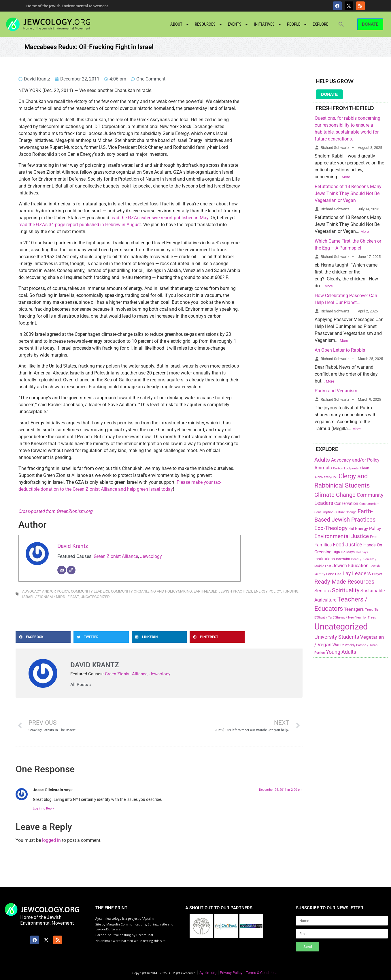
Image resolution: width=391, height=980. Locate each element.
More (346, 177)
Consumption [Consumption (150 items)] (324, 512)
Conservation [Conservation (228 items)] (346, 504)
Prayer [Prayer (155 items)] (377, 574)
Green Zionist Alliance (116, 556)
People (297, 24)
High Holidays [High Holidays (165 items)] (344, 552)
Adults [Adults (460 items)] (322, 460)
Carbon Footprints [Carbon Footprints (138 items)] (346, 468)
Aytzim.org (208, 973)
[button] (341, 24)
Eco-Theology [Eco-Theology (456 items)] (331, 528)
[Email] (62, 570)
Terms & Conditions (262, 973)
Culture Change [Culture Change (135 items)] (345, 512)
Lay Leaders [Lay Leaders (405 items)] (357, 573)
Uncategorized (95, 597)
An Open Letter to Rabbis (340, 350)
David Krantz (73, 546)
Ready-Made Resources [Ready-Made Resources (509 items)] (344, 582)
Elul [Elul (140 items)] (351, 529)
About (180, 24)
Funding (291, 591)
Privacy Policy (231, 973)
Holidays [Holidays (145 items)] (362, 552)
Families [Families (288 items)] (323, 545)
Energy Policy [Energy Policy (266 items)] (368, 529)
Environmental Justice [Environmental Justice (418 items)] (342, 536)
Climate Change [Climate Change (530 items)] (335, 495)
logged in (51, 840)
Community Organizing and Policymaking (151, 591)
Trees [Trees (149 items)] (369, 610)
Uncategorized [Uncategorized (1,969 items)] (341, 627)
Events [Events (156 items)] (375, 537)
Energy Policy (267, 591)
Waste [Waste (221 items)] (338, 645)
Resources (209, 24)
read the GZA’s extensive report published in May (159, 218)
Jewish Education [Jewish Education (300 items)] (351, 566)
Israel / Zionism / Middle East (51, 597)
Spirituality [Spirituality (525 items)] (346, 590)
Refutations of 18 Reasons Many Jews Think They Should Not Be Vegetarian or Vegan (348, 193)
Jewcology (151, 556)
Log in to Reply (43, 808)
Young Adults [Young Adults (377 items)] (341, 652)
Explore (320, 24)
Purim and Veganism (336, 391)
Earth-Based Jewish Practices (223, 591)
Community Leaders (90, 591)
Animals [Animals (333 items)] (323, 468)
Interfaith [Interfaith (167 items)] (343, 559)
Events (238, 24)
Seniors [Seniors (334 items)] (323, 591)
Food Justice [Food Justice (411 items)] (347, 545)
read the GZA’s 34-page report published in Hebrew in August (80, 225)
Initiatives (268, 24)
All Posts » (81, 685)
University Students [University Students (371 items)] (337, 637)
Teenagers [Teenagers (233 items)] (354, 609)
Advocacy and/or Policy (46, 591)
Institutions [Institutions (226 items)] (325, 559)
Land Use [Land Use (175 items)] (334, 574)
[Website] (71, 570)
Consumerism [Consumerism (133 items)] (369, 504)
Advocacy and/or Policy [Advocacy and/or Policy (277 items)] (355, 460)
